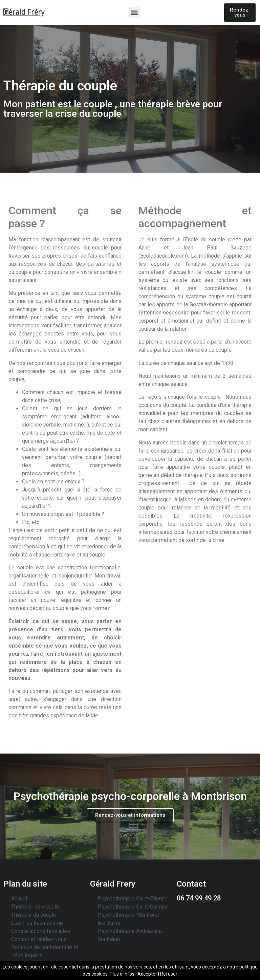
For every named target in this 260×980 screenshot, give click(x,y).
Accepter (147, 974)
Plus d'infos (122, 974)
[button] (135, 13)
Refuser (169, 974)
